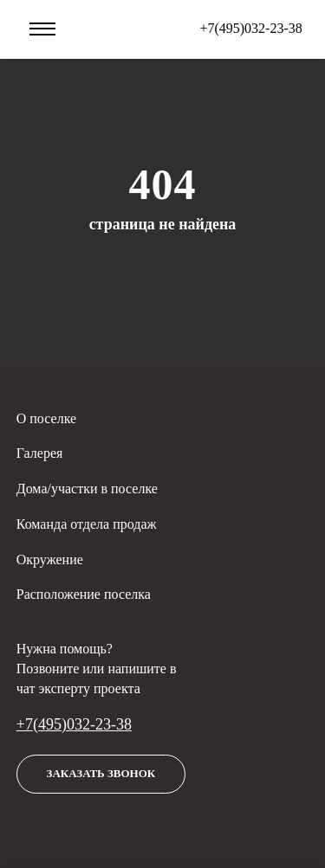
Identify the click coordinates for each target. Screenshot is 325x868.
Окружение (50, 559)
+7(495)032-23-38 (74, 724)
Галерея (40, 453)
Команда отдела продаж (87, 524)
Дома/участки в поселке (87, 489)
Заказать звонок (101, 773)
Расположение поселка (84, 594)
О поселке (46, 418)
